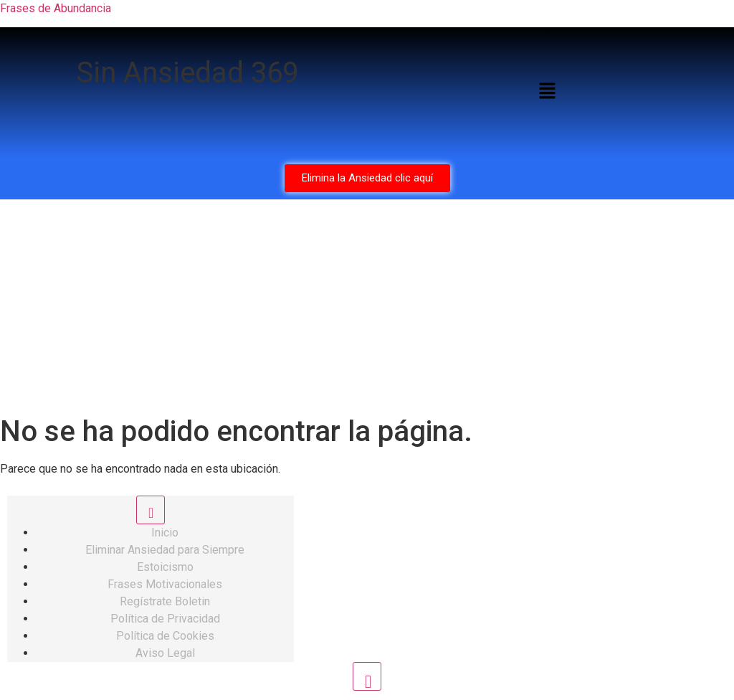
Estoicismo (165, 567)
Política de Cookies (165, 636)
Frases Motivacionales (165, 584)
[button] (547, 93)
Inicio (165, 533)
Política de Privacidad (165, 619)
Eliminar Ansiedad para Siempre (165, 550)
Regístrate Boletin (165, 601)
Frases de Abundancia (56, 8)
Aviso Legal (165, 653)
